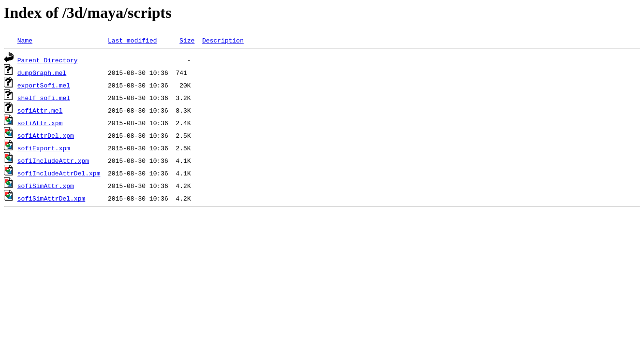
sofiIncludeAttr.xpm (53, 160)
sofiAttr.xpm (40, 123)
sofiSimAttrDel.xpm (51, 198)
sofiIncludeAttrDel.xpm (59, 173)
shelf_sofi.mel (44, 98)
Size (187, 40)
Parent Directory (48, 60)
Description (223, 40)
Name (25, 40)
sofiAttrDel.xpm (46, 135)
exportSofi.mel (44, 85)
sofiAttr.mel (40, 110)
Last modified (132, 40)
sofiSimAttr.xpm (46, 186)
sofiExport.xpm (44, 148)
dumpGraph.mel (42, 72)
